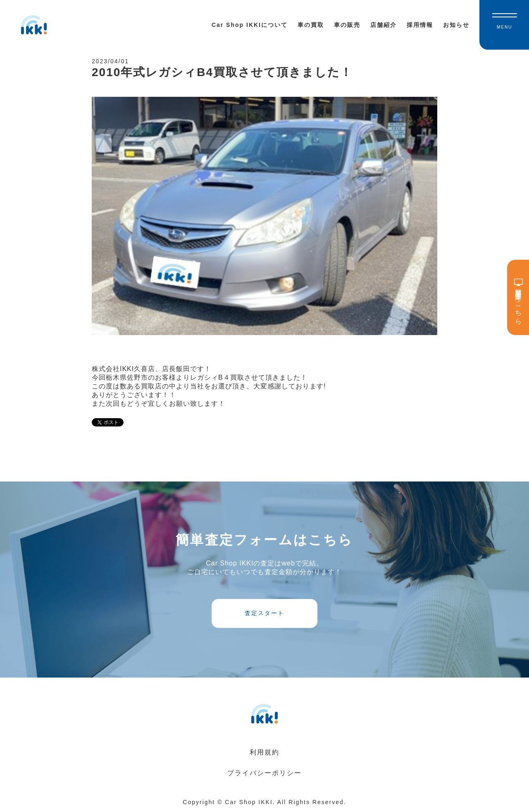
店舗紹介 (384, 25)
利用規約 (264, 752)
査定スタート (264, 613)
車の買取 (311, 25)
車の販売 (347, 25)
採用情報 (420, 25)
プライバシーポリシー (264, 773)
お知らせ (456, 25)
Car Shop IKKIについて (250, 25)
